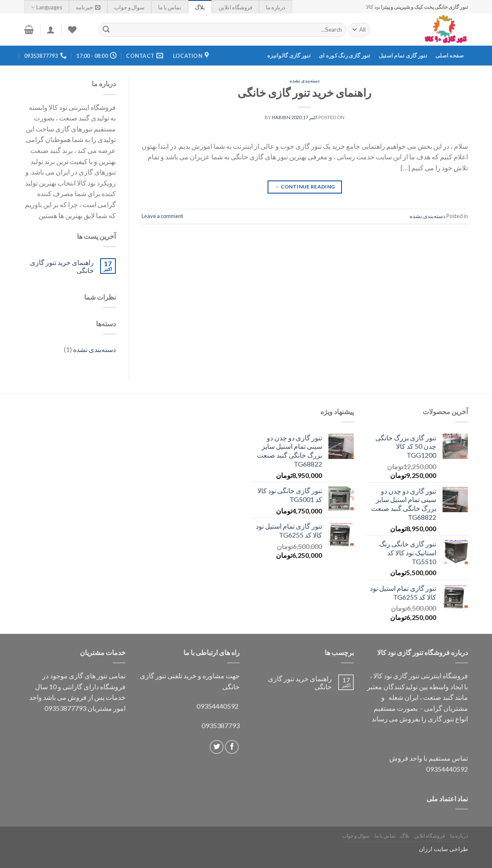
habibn (281, 117)
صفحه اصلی (450, 55)
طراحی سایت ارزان (443, 849)
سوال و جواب (129, 7)
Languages (46, 7)
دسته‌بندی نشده (305, 81)
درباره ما (276, 7)
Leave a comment (162, 216)
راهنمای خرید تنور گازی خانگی (305, 93)
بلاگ (200, 7)
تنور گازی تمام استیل (403, 55)
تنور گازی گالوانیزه (289, 55)
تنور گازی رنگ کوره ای (344, 55)
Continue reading (305, 187)
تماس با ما (170, 7)
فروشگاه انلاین (235, 7)
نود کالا (373, 7)
